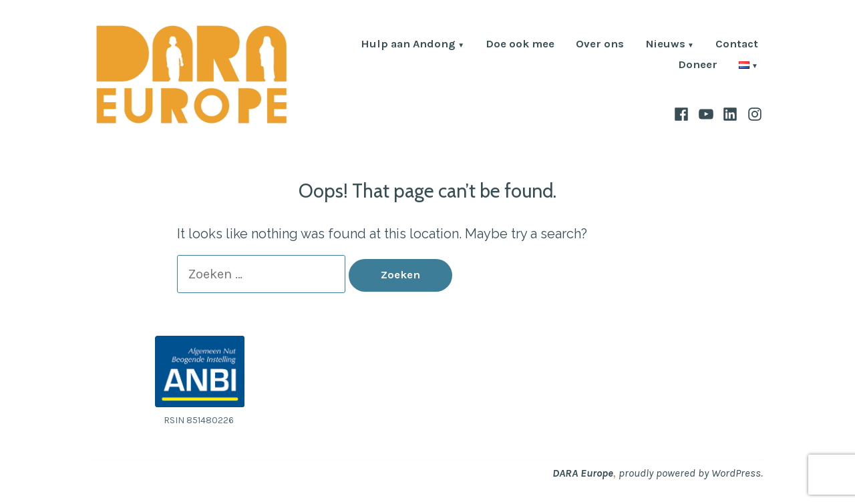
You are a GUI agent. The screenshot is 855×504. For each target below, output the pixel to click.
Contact (737, 45)
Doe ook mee (520, 45)
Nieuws (665, 45)
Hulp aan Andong (408, 45)
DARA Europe (583, 473)
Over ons (600, 45)
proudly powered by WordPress (690, 473)
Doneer (698, 66)
